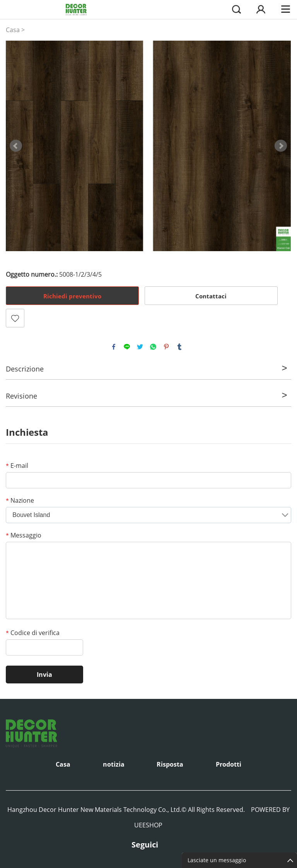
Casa (13, 30)
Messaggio (24, 535)
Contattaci (211, 296)
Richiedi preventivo (72, 296)
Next (281, 146)
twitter (140, 347)
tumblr (179, 347)
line (127, 347)
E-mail (17, 466)
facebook (114, 347)
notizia (114, 764)
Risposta (170, 764)
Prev (16, 146)
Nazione (20, 500)
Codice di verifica (33, 633)
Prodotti (229, 764)
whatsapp (153, 347)
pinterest (166, 347)
